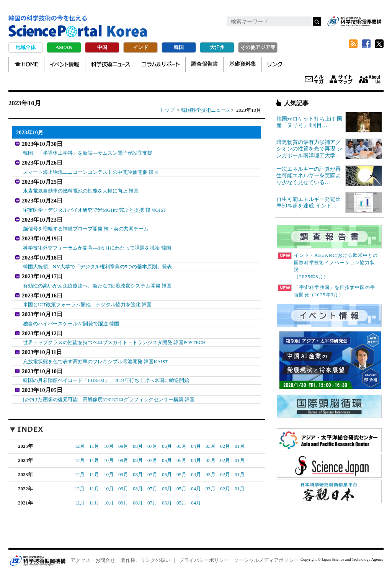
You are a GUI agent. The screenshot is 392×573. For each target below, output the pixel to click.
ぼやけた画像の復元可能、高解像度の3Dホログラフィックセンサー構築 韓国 (109, 390)
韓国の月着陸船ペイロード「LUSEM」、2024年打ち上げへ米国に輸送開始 (106, 372)
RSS (353, 44)
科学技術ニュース (111, 64)
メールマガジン (314, 80)
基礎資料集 (243, 64)
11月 (94, 437)
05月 (181, 437)
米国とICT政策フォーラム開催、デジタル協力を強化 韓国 (87, 299)
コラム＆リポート (161, 64)
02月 (225, 437)
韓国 (179, 47)
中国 (102, 47)
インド (141, 47)
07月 (152, 437)
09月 (123, 437)
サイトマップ (341, 80)
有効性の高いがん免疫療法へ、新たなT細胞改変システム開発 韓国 (97, 280)
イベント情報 (65, 64)
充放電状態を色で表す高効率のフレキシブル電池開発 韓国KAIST (96, 353)
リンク (275, 64)
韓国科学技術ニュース (206, 110)
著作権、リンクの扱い (145, 551)
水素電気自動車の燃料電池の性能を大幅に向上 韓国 (81, 189)
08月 (138, 437)
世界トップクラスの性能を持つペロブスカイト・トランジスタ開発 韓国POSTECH (114, 335)
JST (38, 551)
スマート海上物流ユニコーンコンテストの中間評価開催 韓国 (91, 171)
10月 (109, 437)
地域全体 (26, 47)
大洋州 (217, 47)
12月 (80, 437)
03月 (211, 437)
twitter (379, 44)
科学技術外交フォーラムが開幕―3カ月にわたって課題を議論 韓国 (97, 244)
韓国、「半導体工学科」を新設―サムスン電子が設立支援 (88, 153)
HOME (26, 64)
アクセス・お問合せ (93, 551)
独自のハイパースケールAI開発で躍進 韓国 (71, 317)
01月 (240, 437)
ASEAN (64, 47)
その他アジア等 (258, 47)
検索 (317, 21)
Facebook (366, 44)
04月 (196, 437)
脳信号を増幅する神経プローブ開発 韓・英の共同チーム (86, 226)
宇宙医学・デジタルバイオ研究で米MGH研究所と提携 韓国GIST (95, 207)
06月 (167, 437)
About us (370, 80)
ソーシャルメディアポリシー (266, 551)
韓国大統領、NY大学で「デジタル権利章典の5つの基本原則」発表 (97, 262)
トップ (167, 110)
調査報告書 (204, 64)
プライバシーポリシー (204, 551)
